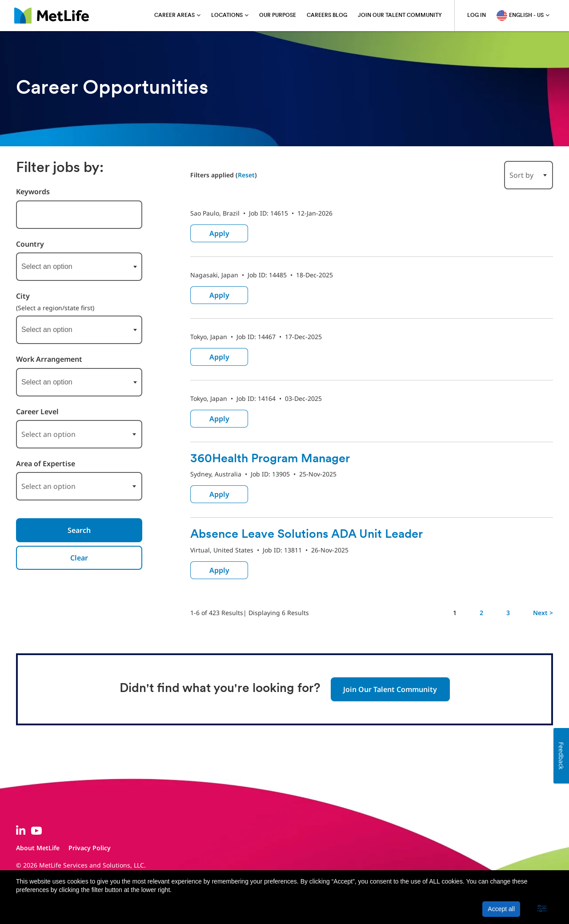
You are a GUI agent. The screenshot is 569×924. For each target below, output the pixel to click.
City (23, 296)
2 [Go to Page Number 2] (481, 613)
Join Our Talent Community (390, 689)
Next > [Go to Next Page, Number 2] (543, 613)
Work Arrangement (49, 359)
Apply (219, 233)
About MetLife (38, 848)
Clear (79, 558)
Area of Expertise (46, 464)
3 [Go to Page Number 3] (508, 613)
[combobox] (79, 267)
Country (30, 244)
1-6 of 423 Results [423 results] (217, 613)
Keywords (33, 192)
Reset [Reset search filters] (246, 175)
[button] (542, 909)
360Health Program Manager (274, 459)
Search (79, 530)
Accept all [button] (501, 909)
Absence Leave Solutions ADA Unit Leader (311, 535)
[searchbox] (66, 267)
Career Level (37, 412)
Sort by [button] (521, 175)
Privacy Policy (90, 848)
